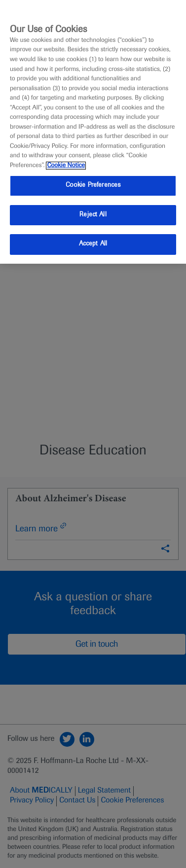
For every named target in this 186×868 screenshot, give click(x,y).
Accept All (93, 244)
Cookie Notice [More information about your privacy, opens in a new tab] (66, 166)
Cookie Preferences (93, 185)
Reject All (93, 215)
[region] (93, 132)
